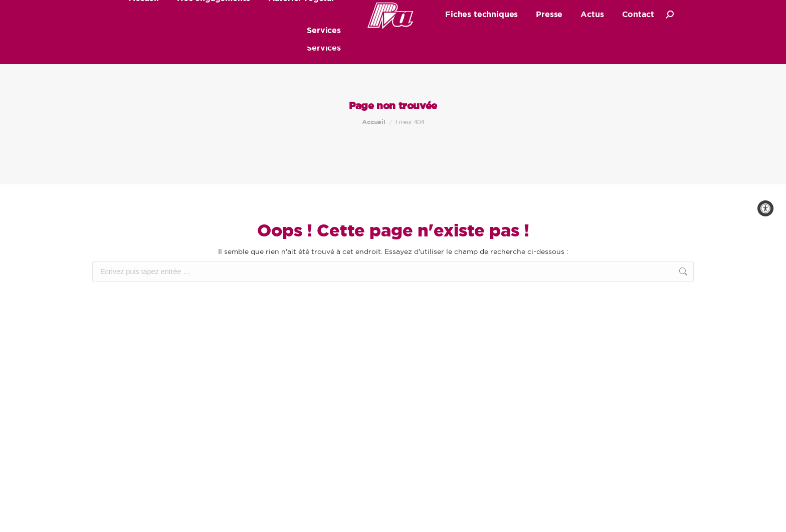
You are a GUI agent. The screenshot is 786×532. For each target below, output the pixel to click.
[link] (765, 208)
